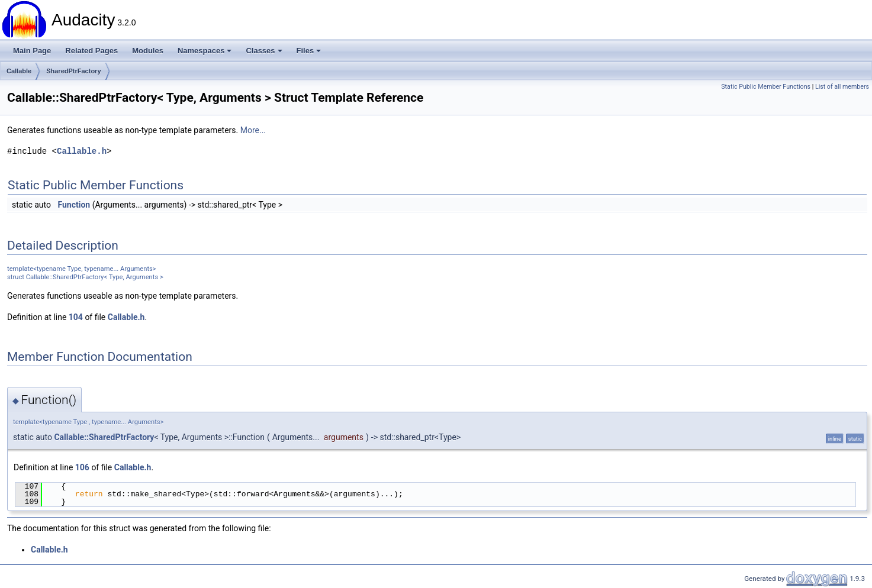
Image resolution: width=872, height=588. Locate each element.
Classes (264, 51)
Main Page (32, 51)
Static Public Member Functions (766, 87)
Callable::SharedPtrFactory (104, 437)
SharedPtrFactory (73, 71)
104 (76, 317)
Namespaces (205, 51)
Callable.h (82, 151)
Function (74, 205)
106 (82, 467)
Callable (19, 71)
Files (309, 51)
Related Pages (91, 51)
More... (253, 130)
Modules (148, 51)
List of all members (842, 87)
